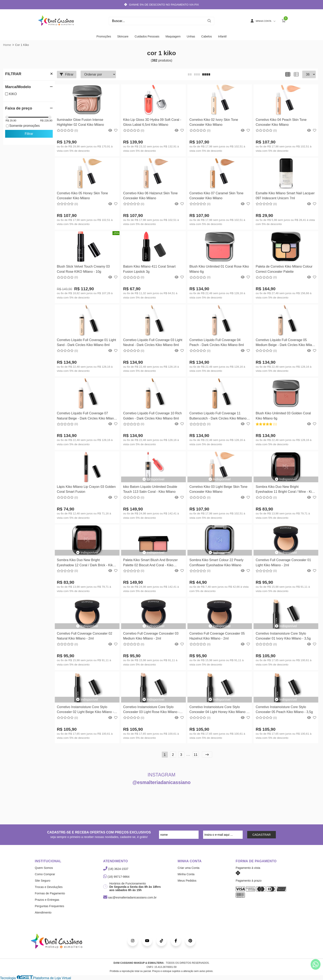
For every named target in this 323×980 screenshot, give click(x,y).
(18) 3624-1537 (116, 869)
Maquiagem (173, 36)
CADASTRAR (262, 835)
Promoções (104, 36)
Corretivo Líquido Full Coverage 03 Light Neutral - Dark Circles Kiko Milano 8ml (153, 342)
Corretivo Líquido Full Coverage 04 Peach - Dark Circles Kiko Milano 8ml (217, 342)
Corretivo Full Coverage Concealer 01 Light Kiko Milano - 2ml (283, 562)
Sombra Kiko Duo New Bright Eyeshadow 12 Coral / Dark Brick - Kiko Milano (86, 563)
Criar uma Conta (188, 868)
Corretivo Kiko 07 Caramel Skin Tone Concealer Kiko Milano (217, 196)
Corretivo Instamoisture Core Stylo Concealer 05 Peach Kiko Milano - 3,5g (284, 709)
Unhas (191, 36)
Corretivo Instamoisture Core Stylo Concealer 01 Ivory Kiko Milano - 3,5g (283, 636)
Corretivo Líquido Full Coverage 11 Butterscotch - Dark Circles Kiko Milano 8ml (218, 416)
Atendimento (43, 912)
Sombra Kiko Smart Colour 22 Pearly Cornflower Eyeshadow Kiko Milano (217, 562)
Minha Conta (186, 874)
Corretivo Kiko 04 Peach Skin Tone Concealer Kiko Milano (281, 122)
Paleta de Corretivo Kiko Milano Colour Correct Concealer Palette (284, 269)
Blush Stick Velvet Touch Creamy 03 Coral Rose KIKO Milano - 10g (83, 269)
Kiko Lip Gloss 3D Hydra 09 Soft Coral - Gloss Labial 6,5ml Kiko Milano (152, 122)
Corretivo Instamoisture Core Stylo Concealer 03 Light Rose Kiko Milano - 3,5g (151, 710)
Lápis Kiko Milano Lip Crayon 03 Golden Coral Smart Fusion (86, 489)
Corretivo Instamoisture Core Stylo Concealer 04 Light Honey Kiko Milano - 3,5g (219, 710)
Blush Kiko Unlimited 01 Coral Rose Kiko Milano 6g (219, 269)
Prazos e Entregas (47, 900)
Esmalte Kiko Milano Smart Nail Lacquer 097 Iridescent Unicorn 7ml (285, 196)
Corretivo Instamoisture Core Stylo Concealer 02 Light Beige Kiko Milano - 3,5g (85, 710)
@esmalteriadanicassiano (161, 782)
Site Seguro (43, 881)
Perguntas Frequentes (49, 906)
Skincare (123, 36)
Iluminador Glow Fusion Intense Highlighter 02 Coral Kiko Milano (80, 122)
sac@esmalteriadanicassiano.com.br (130, 897)
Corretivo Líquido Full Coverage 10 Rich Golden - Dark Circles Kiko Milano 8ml (153, 416)
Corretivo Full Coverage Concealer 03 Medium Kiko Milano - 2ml (151, 636)
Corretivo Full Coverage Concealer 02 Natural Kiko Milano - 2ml (85, 636)
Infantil (222, 36)
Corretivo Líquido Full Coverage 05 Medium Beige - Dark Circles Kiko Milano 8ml (286, 343)
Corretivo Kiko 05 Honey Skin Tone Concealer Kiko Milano (82, 196)
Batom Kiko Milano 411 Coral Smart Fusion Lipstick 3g (149, 269)
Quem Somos (44, 868)
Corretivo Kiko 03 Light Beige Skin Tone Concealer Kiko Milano (219, 489)
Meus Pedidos (187, 881)
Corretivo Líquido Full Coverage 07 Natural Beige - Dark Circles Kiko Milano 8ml (86, 416)
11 (196, 755)
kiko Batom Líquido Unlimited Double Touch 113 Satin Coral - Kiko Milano (150, 489)
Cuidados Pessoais (147, 36)
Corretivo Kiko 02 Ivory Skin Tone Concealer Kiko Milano (214, 122)
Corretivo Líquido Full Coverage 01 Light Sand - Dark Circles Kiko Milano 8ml (86, 342)
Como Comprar (45, 874)
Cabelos (207, 36)
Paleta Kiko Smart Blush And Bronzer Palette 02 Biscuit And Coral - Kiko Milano (150, 563)
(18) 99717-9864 (116, 877)
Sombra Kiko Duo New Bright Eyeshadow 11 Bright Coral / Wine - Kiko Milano (285, 490)
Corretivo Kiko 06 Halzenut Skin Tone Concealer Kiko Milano (150, 196)
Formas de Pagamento (50, 893)
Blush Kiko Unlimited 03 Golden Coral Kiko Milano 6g (283, 416)
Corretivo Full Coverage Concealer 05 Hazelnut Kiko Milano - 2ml (217, 636)
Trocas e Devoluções (49, 887)
